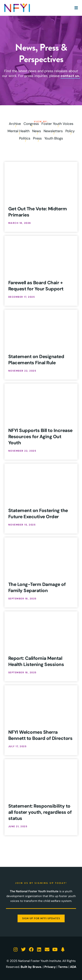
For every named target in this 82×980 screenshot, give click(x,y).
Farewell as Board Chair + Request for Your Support (36, 286)
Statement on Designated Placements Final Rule (36, 360)
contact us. (70, 76)
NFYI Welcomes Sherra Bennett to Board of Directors (40, 735)
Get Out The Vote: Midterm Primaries (38, 212)
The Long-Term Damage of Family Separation (37, 587)
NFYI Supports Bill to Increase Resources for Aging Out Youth (40, 437)
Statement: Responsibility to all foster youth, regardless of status (40, 812)
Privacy (50, 967)
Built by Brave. (31, 967)
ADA (73, 967)
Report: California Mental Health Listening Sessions (36, 661)
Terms (63, 967)
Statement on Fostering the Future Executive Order (38, 513)
